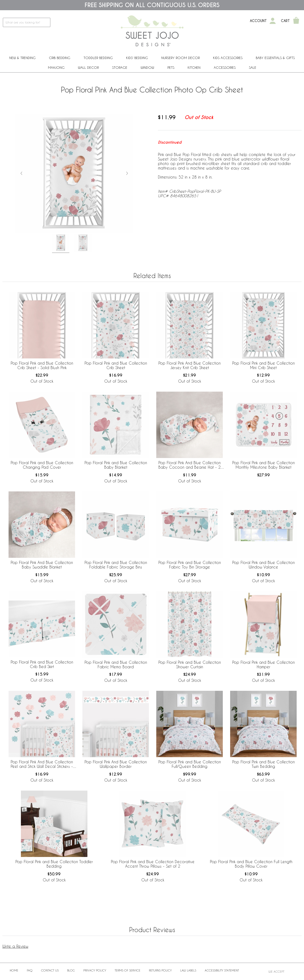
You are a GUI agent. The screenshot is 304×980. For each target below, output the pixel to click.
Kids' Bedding (137, 58)
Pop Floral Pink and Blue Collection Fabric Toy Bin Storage (190, 565)
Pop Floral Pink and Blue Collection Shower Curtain (190, 664)
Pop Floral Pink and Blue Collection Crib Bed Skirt (42, 664)
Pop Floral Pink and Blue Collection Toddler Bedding (54, 864)
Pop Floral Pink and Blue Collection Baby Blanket (116, 465)
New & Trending (22, 58)
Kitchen (194, 67)
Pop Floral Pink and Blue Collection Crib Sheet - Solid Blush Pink (42, 365)
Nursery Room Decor (180, 58)
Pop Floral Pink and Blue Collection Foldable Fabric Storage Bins (116, 565)
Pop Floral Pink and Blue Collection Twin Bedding (264, 764)
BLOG (71, 970)
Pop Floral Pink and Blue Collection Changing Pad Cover (42, 465)
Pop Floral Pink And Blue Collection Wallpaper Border (116, 764)
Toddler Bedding (98, 58)
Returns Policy (160, 970)
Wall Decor (88, 67)
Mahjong (56, 67)
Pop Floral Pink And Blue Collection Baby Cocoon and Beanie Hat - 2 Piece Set (190, 465)
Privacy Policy (95, 970)
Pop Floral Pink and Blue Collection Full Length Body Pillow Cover (251, 864)
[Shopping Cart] (296, 21)
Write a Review (15, 946)
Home (14, 970)
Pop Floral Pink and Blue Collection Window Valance (264, 565)
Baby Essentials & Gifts (275, 58)
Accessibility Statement (222, 970)
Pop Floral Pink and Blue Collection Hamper (264, 664)
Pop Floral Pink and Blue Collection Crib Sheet (116, 365)
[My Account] (273, 21)
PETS (171, 67)
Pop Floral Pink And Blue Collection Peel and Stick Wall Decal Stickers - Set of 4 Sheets (42, 764)
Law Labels (188, 970)
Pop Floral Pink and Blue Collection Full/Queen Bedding (190, 764)
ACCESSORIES (225, 67)
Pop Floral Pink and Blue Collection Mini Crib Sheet (264, 365)
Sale (253, 67)
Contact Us (50, 970)
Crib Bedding (60, 58)
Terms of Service (128, 970)
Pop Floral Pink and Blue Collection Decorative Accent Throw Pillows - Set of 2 (153, 864)
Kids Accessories (228, 58)
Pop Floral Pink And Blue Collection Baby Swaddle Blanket (42, 565)
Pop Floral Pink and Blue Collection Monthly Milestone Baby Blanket (264, 465)
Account (258, 21)
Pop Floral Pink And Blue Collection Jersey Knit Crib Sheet (190, 365)
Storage (120, 67)
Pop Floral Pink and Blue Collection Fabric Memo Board (116, 664)
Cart (285, 21)
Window (147, 67)
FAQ (30, 970)
